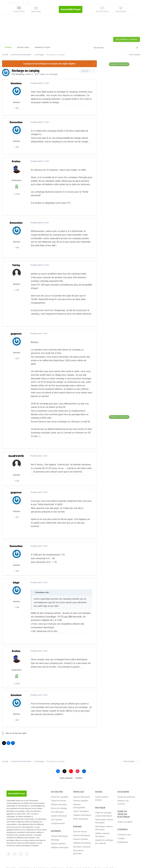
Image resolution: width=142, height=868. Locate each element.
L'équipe (121, 831)
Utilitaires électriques (60, 840)
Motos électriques (81, 812)
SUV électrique (57, 805)
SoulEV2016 (16, 452)
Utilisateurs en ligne (42, 47)
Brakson (59, 864)
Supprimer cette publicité (119, 64)
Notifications (123, 835)
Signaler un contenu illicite (104, 861)
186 (17, 147)
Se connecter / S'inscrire (127, 39)
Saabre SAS (33, 864)
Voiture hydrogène (81, 804)
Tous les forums (80, 825)
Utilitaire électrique (59, 797)
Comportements (58, 816)
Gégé (16, 576)
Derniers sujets (23, 47)
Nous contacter (66, 771)
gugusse (16, 334)
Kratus (16, 161)
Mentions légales (58, 861)
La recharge (52, 74)
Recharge (55, 833)
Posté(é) (39, 83)
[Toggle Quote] (34, 585)
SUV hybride (56, 812)
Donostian (16, 122)
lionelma (20, 74)
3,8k (17, 290)
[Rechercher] (107, 48)
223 (17, 358)
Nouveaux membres (82, 840)
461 (17, 108)
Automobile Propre (26, 861)
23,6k (17, 194)
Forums (8, 49)
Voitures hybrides (58, 837)
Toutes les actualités (60, 790)
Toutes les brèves (58, 794)
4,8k (17, 600)
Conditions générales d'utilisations (79, 861)
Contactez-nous (124, 828)
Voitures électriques (59, 829)
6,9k (17, 477)
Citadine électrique (59, 809)
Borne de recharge (59, 801)
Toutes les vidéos (125, 815)
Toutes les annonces (126, 790)
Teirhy (16, 265)
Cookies (79, 771)
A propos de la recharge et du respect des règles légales (49, 64)
